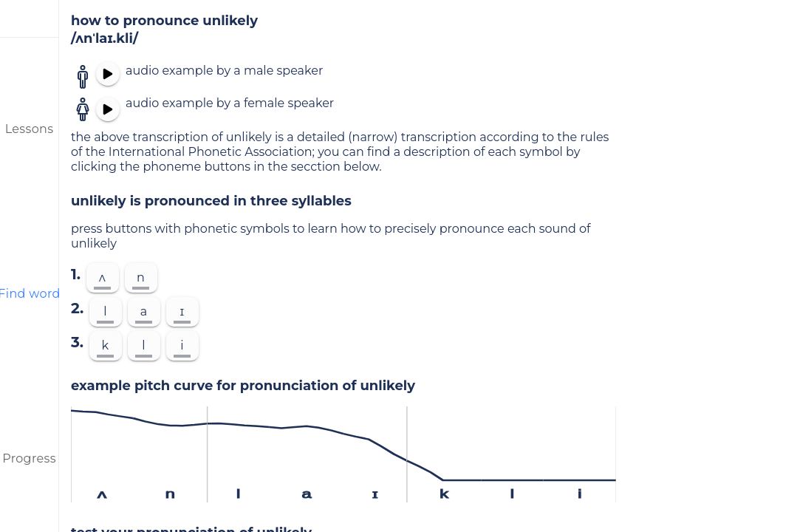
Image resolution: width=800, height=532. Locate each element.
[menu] (30, 18)
